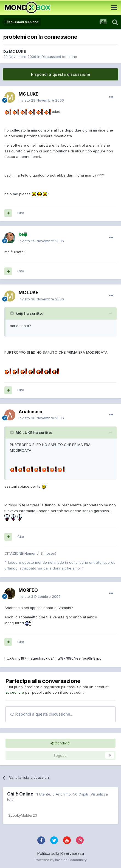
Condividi (60, 743)
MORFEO (28, 590)
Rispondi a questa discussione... (42, 714)
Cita (21, 213)
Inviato (41, 100)
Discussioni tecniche (59, 57)
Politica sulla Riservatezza (61, 853)
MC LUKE (17, 51)
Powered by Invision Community (61, 860)
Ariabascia (30, 412)
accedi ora (15, 692)
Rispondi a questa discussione (61, 74)
